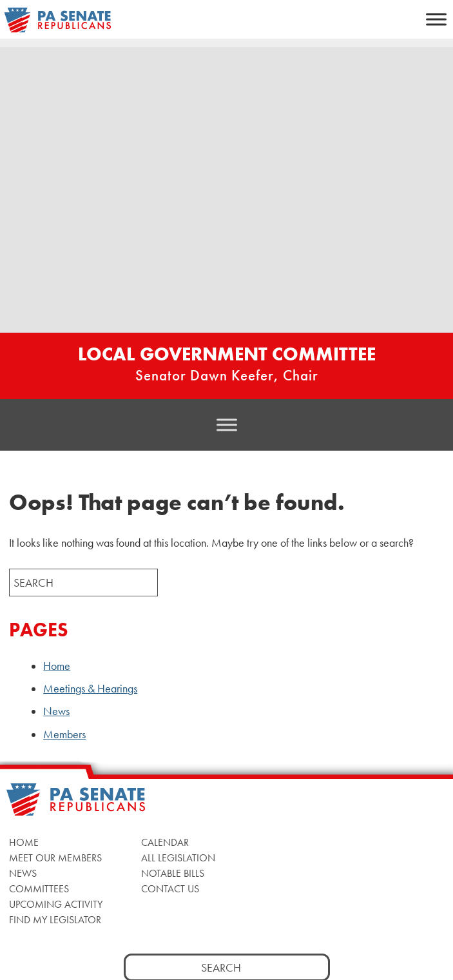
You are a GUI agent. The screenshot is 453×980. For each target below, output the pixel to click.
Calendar (165, 842)
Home (57, 666)
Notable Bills (173, 873)
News (56, 711)
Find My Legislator (55, 920)
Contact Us (170, 889)
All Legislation (178, 858)
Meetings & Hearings (90, 689)
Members (64, 734)
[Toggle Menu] (436, 19)
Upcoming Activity (56, 904)
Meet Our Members (55, 858)
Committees (39, 889)
